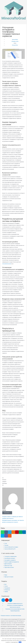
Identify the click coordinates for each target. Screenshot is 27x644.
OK (20, 642)
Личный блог (15, 45)
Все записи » (7, 513)
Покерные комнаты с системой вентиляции (11, 616)
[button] (13, 478)
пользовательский (7, 264)
